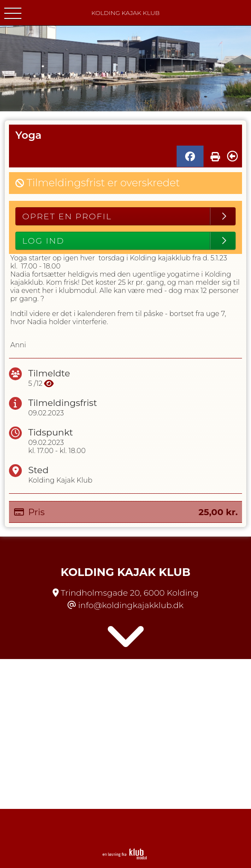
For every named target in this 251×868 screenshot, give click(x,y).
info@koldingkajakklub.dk (131, 605)
